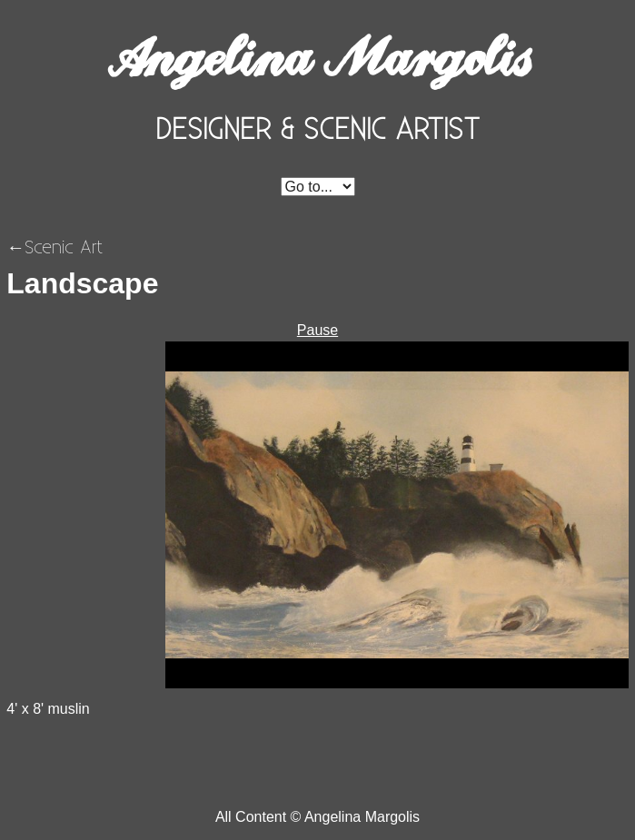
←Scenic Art (55, 246)
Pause (317, 330)
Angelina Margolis (318, 58)
